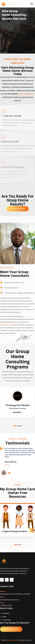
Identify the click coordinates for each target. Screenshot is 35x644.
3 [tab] (19, 426)
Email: (2, 597)
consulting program (26, 94)
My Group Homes (13, 640)
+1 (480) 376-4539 (6, 606)
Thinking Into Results (18, 405)
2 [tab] (18, 426)
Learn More (17, 412)
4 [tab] (21, 426)
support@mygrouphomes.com (9, 600)
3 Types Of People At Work (14, 531)
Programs (6, 613)
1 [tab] (15, 426)
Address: (3, 591)
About (5, 617)
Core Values (7, 620)
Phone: (2, 603)
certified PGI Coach (7, 325)
